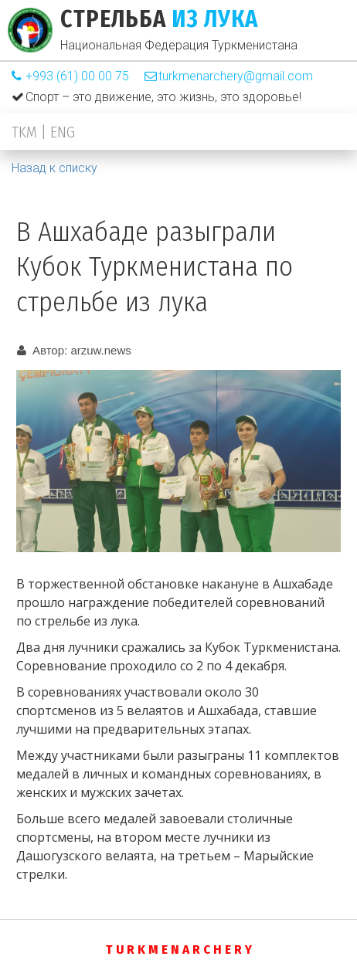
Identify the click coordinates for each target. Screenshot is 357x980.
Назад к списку (54, 168)
